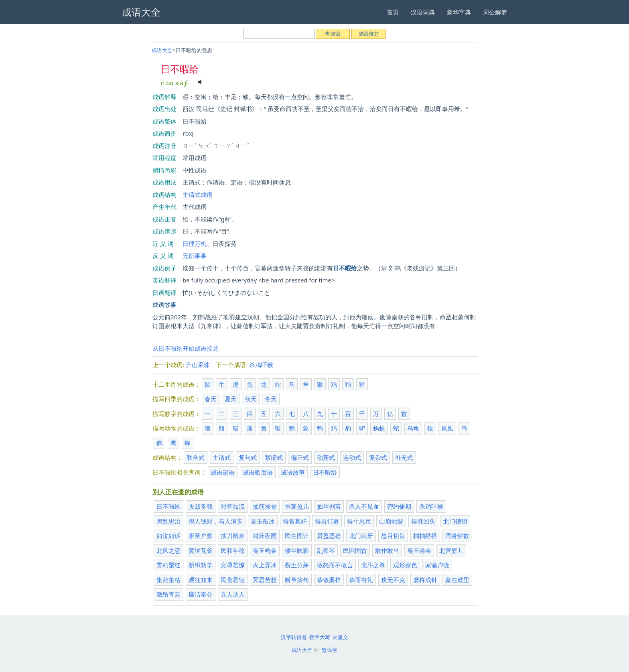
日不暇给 (325, 472)
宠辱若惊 (233, 565)
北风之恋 (168, 550)
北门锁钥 (455, 521)
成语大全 (162, 50)
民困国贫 (355, 550)
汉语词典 (423, 12)
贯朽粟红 (168, 565)
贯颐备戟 (201, 506)
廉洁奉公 (201, 594)
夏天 (231, 399)
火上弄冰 (265, 565)
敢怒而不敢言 (335, 565)
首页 (393, 12)
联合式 (196, 457)
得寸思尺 (359, 521)
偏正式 (300, 457)
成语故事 (164, 305)
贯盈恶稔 (329, 536)
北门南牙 (361, 536)
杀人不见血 (364, 506)
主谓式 (222, 457)
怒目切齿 (393, 536)
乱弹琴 (326, 550)
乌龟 (413, 428)
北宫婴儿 (451, 550)
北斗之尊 (373, 565)
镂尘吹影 (297, 550)
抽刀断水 (233, 536)
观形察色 (405, 565)
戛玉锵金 (419, 550)
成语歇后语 (258, 472)
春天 (211, 399)
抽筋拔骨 (265, 506)
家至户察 (201, 536)
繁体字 (330, 650)
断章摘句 (297, 580)
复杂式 (378, 457)
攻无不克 (393, 580)
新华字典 (459, 12)
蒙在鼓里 (457, 580)
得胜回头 (423, 521)
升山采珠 (198, 365)
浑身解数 (457, 536)
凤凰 (447, 428)
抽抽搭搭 (425, 536)
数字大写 (320, 637)
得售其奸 (295, 521)
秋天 (251, 399)
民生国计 (297, 536)
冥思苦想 (265, 580)
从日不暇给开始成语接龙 (186, 348)
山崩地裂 (391, 521)
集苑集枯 (168, 580)
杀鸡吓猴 (261, 365)
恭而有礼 (361, 580)
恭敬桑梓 (329, 580)
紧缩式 (274, 457)
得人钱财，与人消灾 (216, 521)
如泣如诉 (168, 536)
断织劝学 (201, 565)
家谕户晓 (437, 565)
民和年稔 (233, 550)
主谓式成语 (198, 195)
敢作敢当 (387, 550)
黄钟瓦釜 (201, 550)
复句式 (248, 457)
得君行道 (327, 521)
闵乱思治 (168, 521)
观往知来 (201, 580)
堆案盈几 (297, 506)
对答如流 (233, 506)
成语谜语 (223, 472)
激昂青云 (168, 594)
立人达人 (233, 594)
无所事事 (195, 256)
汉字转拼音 (294, 637)
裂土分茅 (297, 565)
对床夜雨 (265, 536)
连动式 (352, 457)
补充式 (404, 457)
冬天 (271, 399)
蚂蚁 (379, 428)
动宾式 (326, 457)
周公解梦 (495, 12)
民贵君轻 (233, 580)
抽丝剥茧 (329, 506)
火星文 (340, 637)
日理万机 (195, 244)
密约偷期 (399, 506)
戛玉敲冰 (263, 521)
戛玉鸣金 (265, 550)
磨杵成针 (425, 580)
